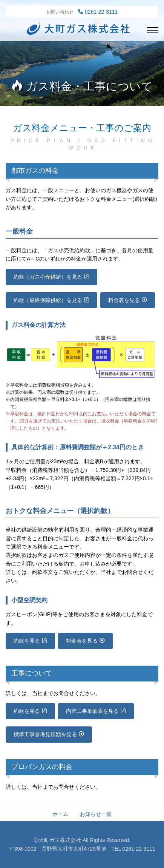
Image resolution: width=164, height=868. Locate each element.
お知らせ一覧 (96, 814)
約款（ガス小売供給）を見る (48, 277)
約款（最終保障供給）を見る (48, 300)
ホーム (60, 814)
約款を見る (27, 641)
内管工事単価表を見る (92, 711)
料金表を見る (124, 300)
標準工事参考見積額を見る (45, 734)
